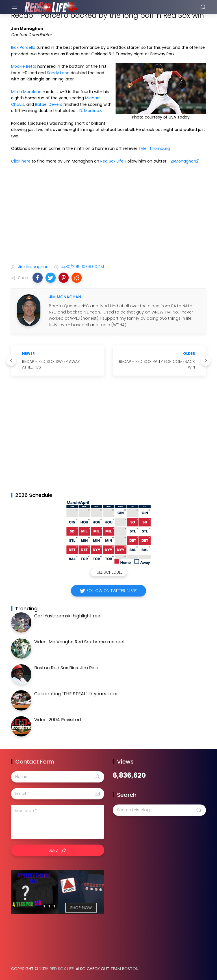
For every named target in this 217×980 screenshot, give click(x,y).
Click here (21, 161)
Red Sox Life (112, 161)
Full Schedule (109, 572)
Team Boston (124, 969)
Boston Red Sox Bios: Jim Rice (66, 668)
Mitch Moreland (26, 92)
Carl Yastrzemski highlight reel (68, 616)
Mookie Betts (24, 66)
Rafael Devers (49, 104)
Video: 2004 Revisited (57, 720)
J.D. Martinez (89, 111)
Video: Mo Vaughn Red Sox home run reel (79, 642)
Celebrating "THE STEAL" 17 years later (76, 694)
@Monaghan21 (185, 161)
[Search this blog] (159, 810)
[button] (38, 278)
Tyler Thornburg (154, 148)
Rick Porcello (23, 47)
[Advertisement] (108, 215)
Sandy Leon (58, 73)
